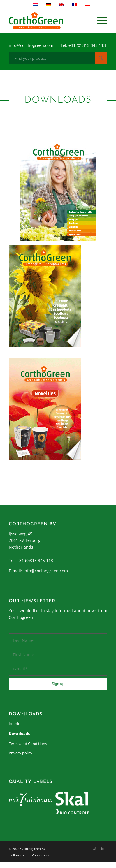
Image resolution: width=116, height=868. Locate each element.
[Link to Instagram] (94, 848)
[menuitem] (99, 21)
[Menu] (99, 21)
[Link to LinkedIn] (103, 848)
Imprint (15, 723)
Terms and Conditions (28, 744)
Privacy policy (21, 753)
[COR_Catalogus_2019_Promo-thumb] (58, 190)
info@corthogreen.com (46, 571)
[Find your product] (58, 58)
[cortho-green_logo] (48, 21)
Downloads (19, 733)
